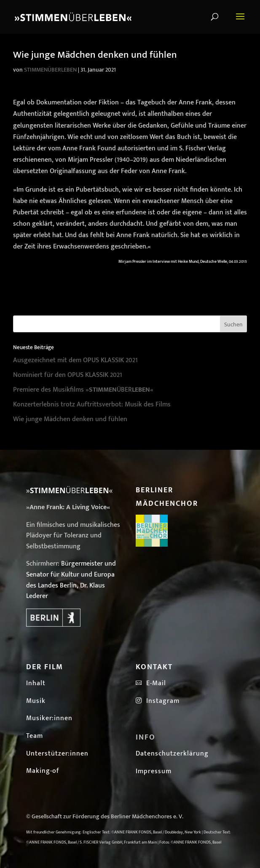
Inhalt (36, 683)
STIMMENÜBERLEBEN (50, 70)
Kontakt (154, 667)
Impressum (154, 771)
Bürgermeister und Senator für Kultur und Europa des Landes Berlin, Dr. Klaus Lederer (71, 580)
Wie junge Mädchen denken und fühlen (70, 419)
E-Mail (154, 683)
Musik (36, 701)
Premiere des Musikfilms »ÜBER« (83, 390)
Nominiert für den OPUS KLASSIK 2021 (68, 375)
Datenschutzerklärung (172, 754)
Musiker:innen (49, 718)
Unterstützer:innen (57, 754)
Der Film (45, 667)
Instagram (158, 701)
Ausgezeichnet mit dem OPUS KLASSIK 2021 (75, 360)
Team (35, 736)
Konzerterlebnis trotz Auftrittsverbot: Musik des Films (92, 405)
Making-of (43, 771)
